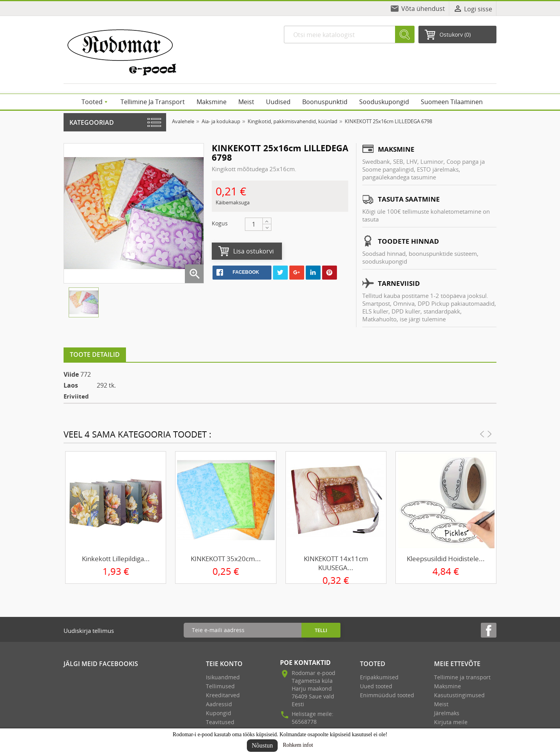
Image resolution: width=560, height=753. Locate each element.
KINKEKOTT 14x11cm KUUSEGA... (336, 563)
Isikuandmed (223, 677)
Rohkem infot (298, 745)
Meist (441, 704)
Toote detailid (95, 354)
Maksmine (447, 686)
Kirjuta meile (451, 722)
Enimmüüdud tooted (387, 695)
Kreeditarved (223, 695)
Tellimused (220, 686)
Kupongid (219, 713)
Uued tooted (376, 686)
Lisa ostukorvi (253, 251)
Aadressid (219, 704)
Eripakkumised (379, 677)
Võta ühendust (423, 9)
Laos (71, 385)
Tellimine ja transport (462, 677)
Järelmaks (447, 713)
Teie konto (224, 664)
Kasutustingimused (459, 695)
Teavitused (220, 722)
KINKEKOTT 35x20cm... (226, 559)
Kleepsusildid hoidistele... (446, 559)
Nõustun (262, 745)
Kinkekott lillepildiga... (116, 559)
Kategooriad (92, 122)
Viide (71, 374)
